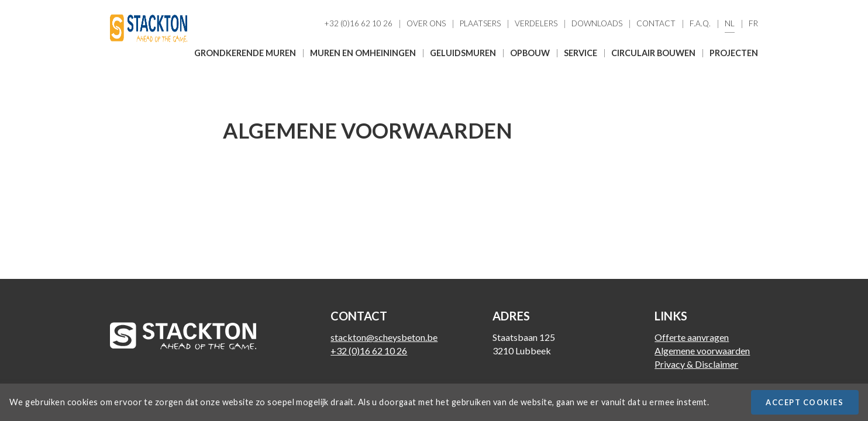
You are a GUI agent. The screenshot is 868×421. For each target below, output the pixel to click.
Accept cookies (805, 402)
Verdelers (536, 24)
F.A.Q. (700, 24)
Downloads (597, 24)
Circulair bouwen (653, 53)
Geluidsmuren (463, 53)
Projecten (734, 53)
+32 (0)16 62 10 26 (358, 24)
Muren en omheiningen (363, 53)
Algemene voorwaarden (702, 351)
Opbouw (530, 53)
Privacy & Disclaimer (696, 364)
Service (581, 53)
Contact (656, 24)
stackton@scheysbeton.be (384, 337)
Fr (753, 24)
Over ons (426, 24)
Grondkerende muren (245, 53)
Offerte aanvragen (692, 337)
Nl (730, 24)
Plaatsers (480, 24)
